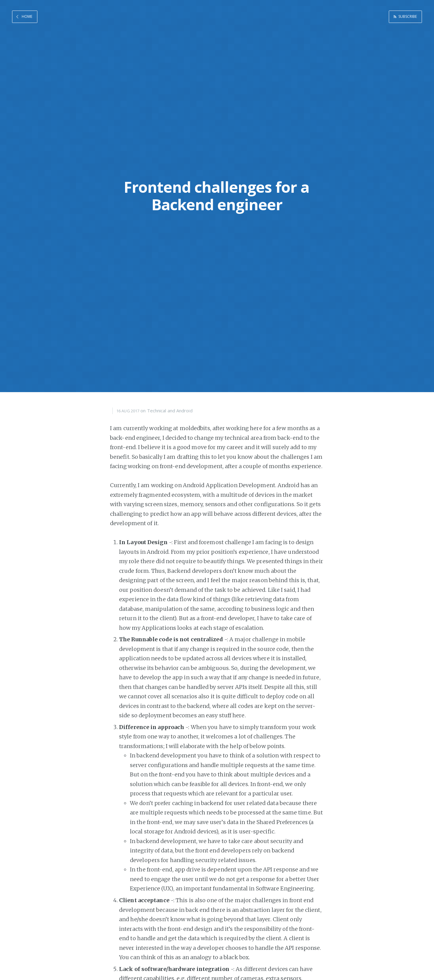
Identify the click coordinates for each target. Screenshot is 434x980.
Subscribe (406, 16)
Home (27, 16)
